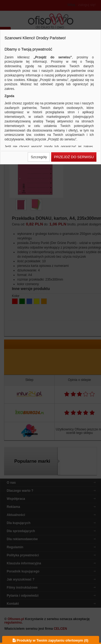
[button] (39, 157)
